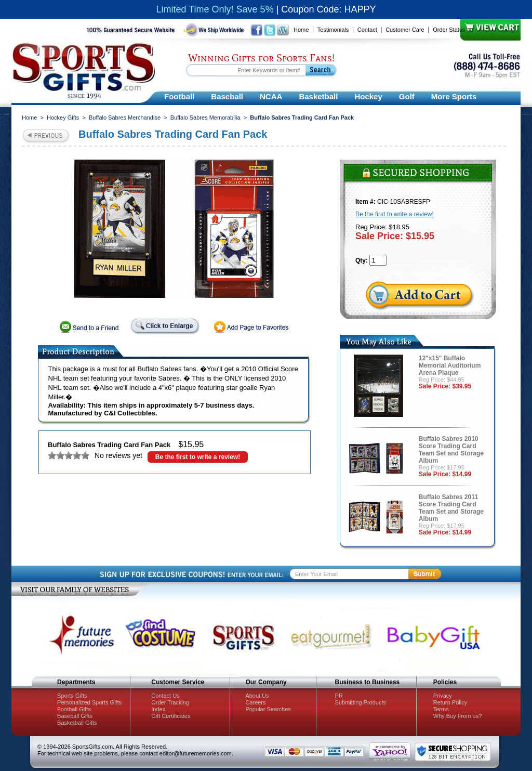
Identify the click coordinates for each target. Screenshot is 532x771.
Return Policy (450, 702)
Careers (255, 702)
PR (339, 696)
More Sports (454, 96)
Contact (367, 30)
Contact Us (165, 696)
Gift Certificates (171, 716)
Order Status (449, 30)
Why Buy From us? (458, 716)
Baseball (227, 96)
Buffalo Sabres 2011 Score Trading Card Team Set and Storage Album (451, 508)
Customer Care (405, 30)
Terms (441, 709)
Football (179, 96)
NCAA (271, 96)
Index (158, 709)
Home (301, 30)
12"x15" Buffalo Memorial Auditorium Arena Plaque (450, 365)
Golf (407, 96)
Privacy (443, 696)
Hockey (368, 96)
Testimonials (333, 30)
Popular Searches (268, 709)
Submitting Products (361, 702)
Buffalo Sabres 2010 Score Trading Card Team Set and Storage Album (451, 450)
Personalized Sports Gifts (89, 702)
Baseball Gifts (75, 716)
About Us (257, 696)
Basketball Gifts (77, 723)
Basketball (318, 96)
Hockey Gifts (63, 117)
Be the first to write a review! (198, 457)
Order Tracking (170, 702)
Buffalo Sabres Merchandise (125, 117)
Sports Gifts (72, 696)
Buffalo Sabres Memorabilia (205, 117)
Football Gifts (74, 709)
